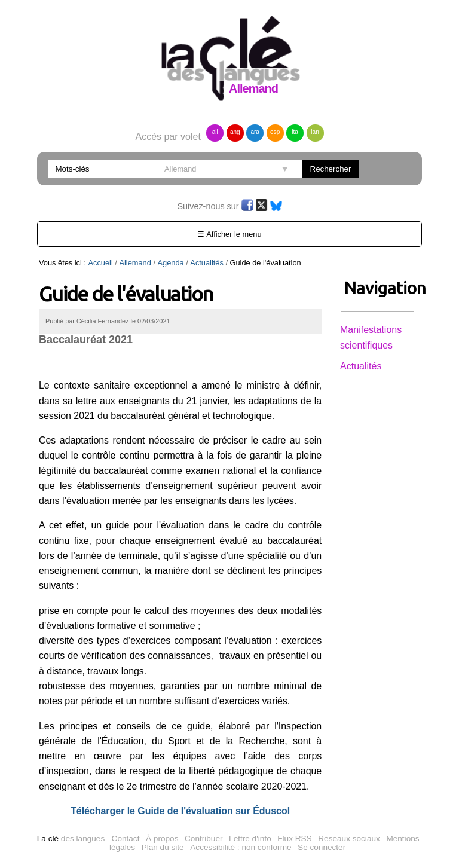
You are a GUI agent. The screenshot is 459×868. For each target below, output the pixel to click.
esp (275, 132)
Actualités (206, 263)
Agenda (171, 263)
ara (255, 132)
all (215, 132)
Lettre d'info (250, 838)
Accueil (101, 263)
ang (235, 132)
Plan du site (163, 847)
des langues (71, 838)
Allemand (135, 263)
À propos (162, 838)
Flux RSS (294, 838)
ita (295, 132)
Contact (126, 838)
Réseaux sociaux (349, 838)
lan (315, 132)
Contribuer (204, 838)
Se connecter (322, 847)
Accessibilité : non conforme (241, 847)
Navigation (377, 288)
